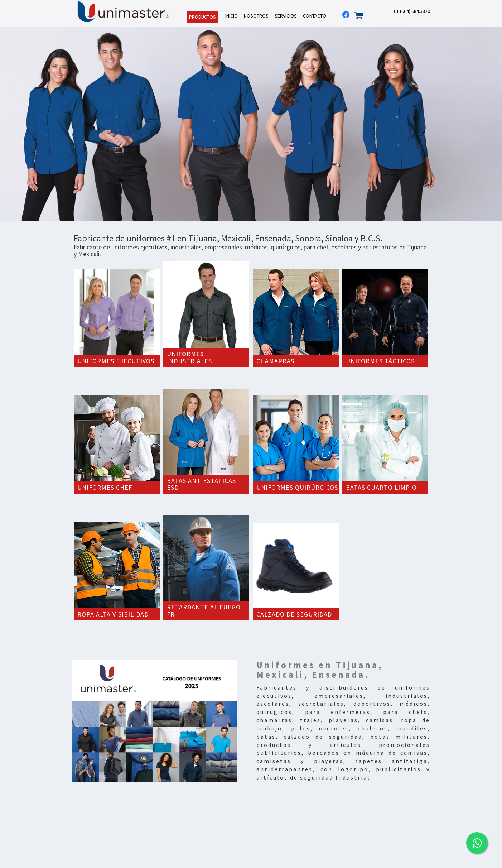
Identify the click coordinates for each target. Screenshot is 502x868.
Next (493, 124)
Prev (9, 124)
